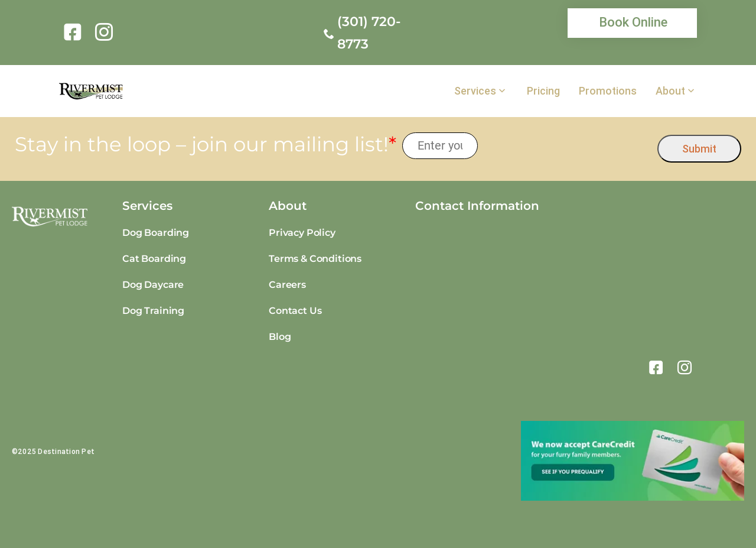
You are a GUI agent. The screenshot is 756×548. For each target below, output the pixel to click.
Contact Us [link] (295, 311)
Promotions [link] (608, 91)
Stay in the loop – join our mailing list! (206, 145)
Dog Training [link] (153, 311)
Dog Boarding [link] (156, 233)
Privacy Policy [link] (302, 233)
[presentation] (568, 146)
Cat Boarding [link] (154, 259)
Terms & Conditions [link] (315, 259)
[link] (75, 32)
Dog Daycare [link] (153, 285)
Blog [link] (280, 337)
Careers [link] (287, 285)
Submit (699, 149)
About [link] (670, 91)
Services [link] (475, 91)
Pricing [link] (543, 91)
